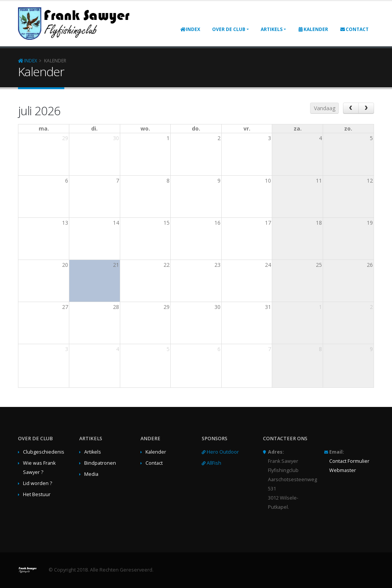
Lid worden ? (38, 483)
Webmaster (343, 470)
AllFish (214, 463)
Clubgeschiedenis (44, 452)
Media (91, 474)
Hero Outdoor (223, 452)
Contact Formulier (349, 461)
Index (190, 29)
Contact (354, 29)
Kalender (313, 29)
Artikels (272, 29)
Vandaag (325, 108)
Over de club (229, 29)
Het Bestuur (37, 494)
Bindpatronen (100, 463)
